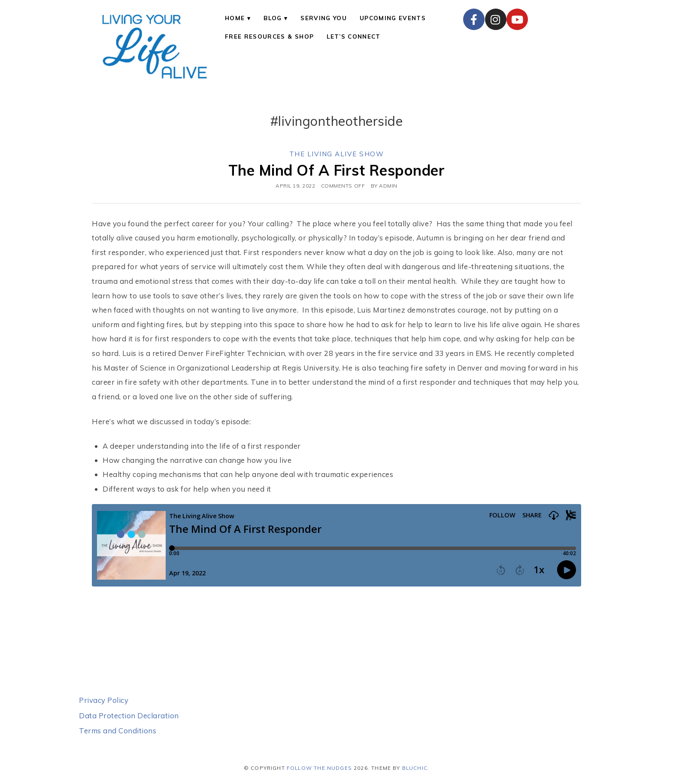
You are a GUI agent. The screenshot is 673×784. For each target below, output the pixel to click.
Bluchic (415, 768)
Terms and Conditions (118, 731)
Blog (273, 18)
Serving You (324, 18)
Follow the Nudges (319, 768)
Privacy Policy (104, 700)
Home (235, 18)
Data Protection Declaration (129, 716)
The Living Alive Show (337, 154)
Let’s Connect (353, 36)
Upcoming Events (393, 18)
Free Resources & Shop (269, 36)
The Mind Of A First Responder (337, 170)
